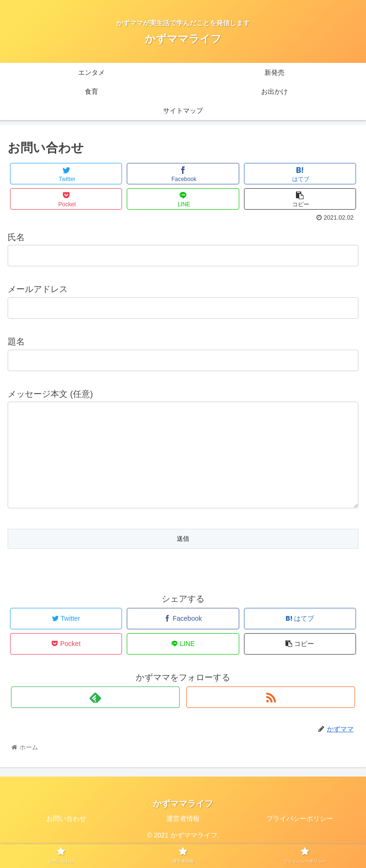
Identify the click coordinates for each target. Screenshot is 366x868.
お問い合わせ (66, 838)
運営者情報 (183, 838)
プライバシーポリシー (300, 838)
